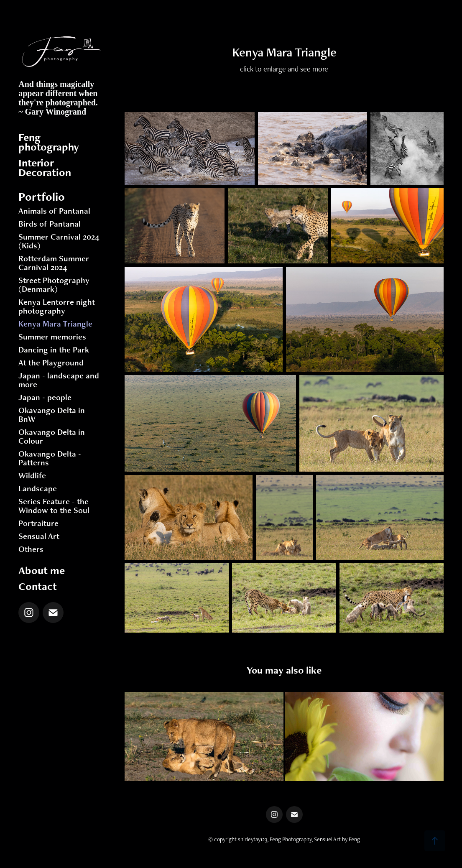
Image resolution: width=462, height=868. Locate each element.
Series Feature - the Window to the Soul (54, 506)
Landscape (38, 488)
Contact (38, 586)
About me (42, 570)
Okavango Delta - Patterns (50, 458)
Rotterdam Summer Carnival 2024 (54, 263)
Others (31, 549)
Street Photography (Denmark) (54, 285)
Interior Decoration (45, 167)
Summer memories (52, 337)
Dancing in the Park (54, 350)
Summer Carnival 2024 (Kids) (59, 241)
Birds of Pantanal (50, 224)
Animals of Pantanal (54, 211)
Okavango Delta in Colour (52, 436)
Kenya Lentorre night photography (57, 306)
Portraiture (38, 523)
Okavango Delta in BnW (52, 415)
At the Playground (51, 363)
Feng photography (49, 142)
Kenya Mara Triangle (55, 324)
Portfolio (42, 197)
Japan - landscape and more (59, 380)
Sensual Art (39, 536)
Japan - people (45, 397)
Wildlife (32, 475)
